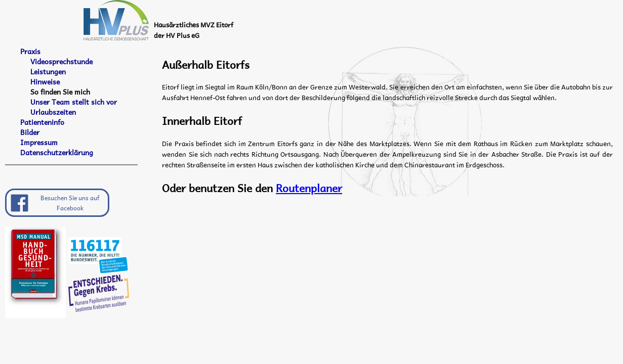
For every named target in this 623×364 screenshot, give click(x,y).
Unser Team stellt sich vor (74, 102)
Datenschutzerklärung (57, 153)
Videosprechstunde (61, 62)
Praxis (30, 52)
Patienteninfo (42, 122)
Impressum (39, 143)
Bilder (30, 132)
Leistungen (48, 72)
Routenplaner (309, 188)
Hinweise (45, 82)
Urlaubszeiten (53, 112)
